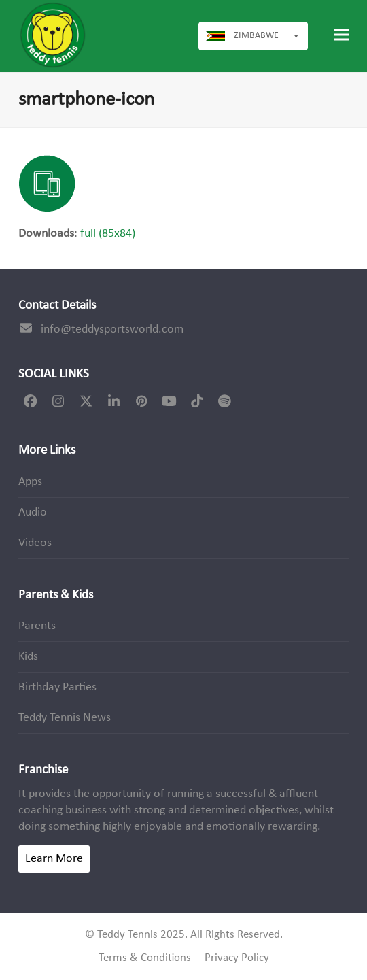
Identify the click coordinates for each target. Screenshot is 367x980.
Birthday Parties (57, 687)
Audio (33, 512)
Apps (30, 482)
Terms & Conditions (145, 958)
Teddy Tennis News (65, 718)
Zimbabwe (267, 36)
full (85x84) (108, 234)
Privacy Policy (237, 958)
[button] (341, 35)
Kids (28, 657)
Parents (37, 626)
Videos (35, 543)
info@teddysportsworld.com (112, 330)
